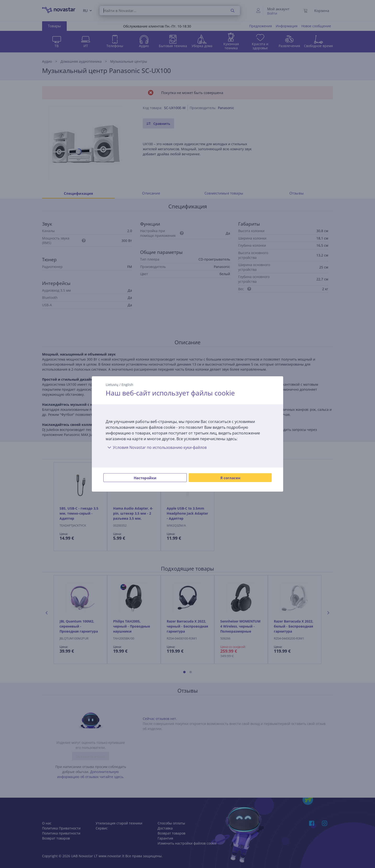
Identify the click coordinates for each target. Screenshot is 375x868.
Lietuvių (112, 385)
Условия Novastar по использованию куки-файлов (156, 447)
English (127, 385)
